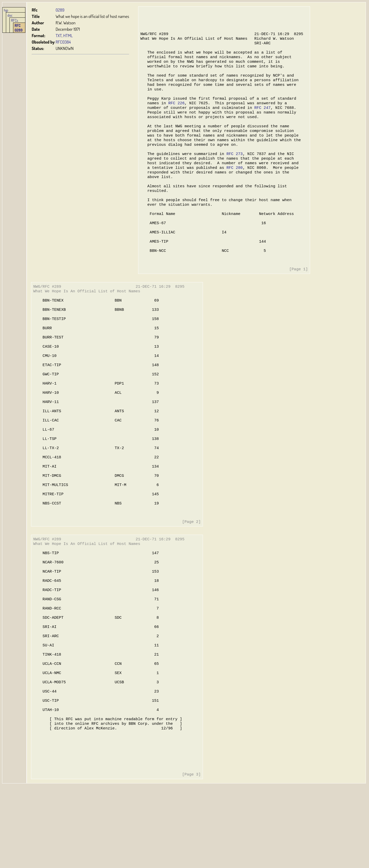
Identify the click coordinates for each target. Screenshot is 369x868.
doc (10, 15)
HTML (68, 35)
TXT (59, 35)
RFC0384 (63, 42)
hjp (6, 10)
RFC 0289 (19, 28)
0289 (60, 10)
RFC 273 (233, 170)
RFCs (15, 20)
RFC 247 (261, 119)
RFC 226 (176, 114)
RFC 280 (233, 185)
